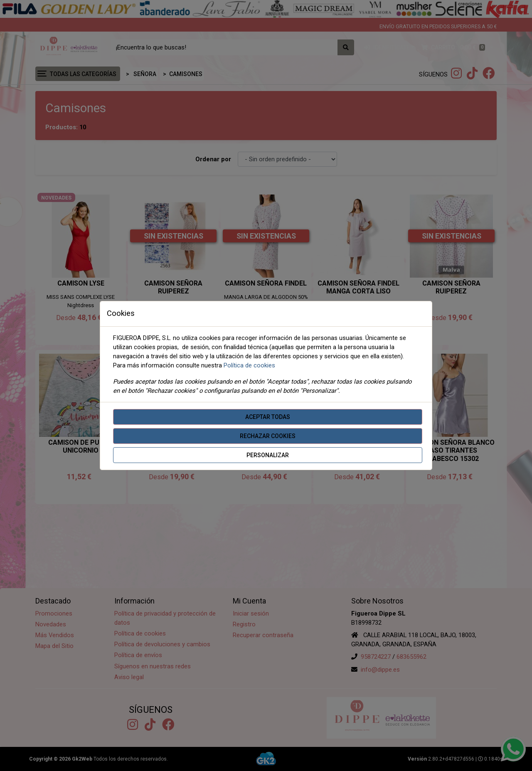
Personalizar (268, 455)
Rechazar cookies (268, 436)
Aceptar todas (268, 417)
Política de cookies (249, 365)
